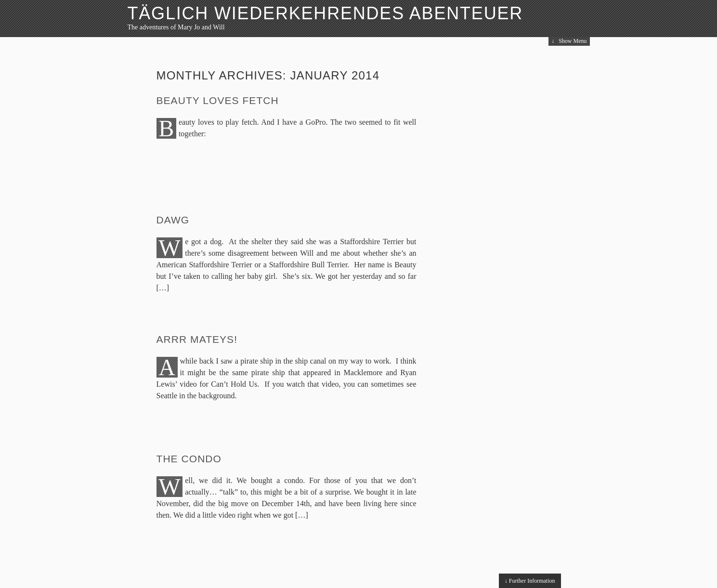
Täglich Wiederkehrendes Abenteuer (326, 13)
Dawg (173, 220)
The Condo (189, 459)
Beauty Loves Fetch (218, 100)
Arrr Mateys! (197, 339)
